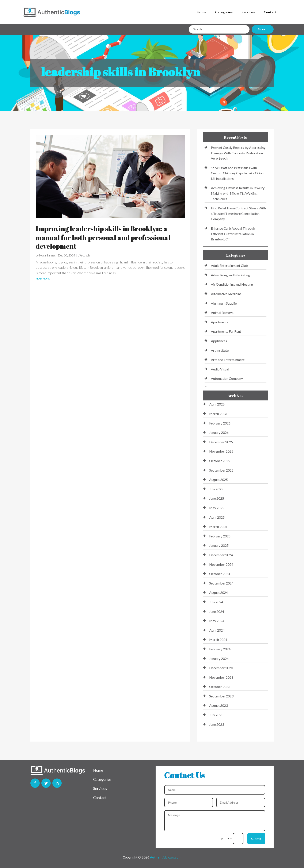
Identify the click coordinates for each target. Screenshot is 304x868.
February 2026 (220, 423)
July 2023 (216, 715)
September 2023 (221, 696)
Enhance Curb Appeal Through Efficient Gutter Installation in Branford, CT (233, 234)
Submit (256, 839)
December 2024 (221, 555)
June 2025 (217, 498)
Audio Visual (220, 369)
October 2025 (220, 461)
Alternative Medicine (226, 294)
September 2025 (221, 470)
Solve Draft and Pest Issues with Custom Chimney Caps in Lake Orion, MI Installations (237, 173)
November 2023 (221, 677)
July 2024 (216, 602)
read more (43, 278)
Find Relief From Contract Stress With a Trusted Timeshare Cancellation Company (238, 213)
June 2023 (217, 724)
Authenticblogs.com (166, 857)
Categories (224, 12)
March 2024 (218, 639)
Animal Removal (223, 313)
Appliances (219, 341)
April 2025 (217, 517)
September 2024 (221, 583)
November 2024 (221, 564)
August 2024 (218, 592)
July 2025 (216, 489)
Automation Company (227, 378)
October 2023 (220, 687)
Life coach (84, 255)
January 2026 (219, 432)
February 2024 (220, 649)
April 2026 (217, 404)
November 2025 (221, 451)
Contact (270, 12)
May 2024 (217, 621)
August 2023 (218, 705)
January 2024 (219, 658)
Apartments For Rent (226, 331)
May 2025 (217, 508)
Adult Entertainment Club (229, 265)
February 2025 (220, 536)
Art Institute (220, 350)
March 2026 (218, 414)
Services (248, 12)
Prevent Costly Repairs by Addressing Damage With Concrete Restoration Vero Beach (238, 153)
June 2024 (217, 611)
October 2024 (220, 574)
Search (263, 29)
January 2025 (219, 545)
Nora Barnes (47, 255)
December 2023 (221, 668)
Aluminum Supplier (224, 303)
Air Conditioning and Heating (232, 284)
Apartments (220, 322)
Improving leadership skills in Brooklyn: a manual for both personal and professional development (103, 237)
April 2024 (217, 630)
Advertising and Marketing (230, 275)
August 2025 (218, 479)
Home (202, 12)
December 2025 (221, 442)
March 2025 (218, 527)
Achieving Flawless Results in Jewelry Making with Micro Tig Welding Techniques (238, 193)
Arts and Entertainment (228, 360)
